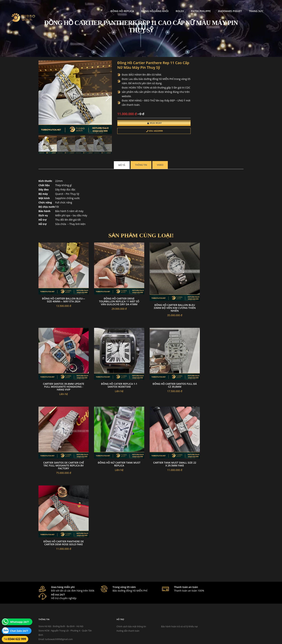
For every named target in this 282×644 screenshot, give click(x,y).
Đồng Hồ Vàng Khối (125, 6)
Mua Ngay (146, 124)
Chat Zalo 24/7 (19, 631)
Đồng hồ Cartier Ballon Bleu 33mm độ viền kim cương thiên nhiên (167, 298)
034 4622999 (146, 131)
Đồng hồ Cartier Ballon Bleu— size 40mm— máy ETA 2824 (62, 291)
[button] (102, 95)
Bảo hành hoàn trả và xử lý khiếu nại (168, 599)
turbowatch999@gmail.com (59, 612)
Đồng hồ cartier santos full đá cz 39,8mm (62, 442)
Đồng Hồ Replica (93, 6)
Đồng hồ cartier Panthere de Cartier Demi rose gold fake (62, 518)
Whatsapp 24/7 (19, 622)
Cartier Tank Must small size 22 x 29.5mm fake (220, 442)
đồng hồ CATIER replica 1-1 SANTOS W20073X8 (220, 367)
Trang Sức (227, 6)
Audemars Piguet (200, 6)
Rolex (150, 6)
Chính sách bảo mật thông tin (123, 599)
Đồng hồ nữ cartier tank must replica (167, 442)
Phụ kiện (247, 6)
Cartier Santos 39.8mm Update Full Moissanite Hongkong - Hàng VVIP (220, 292)
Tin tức (265, 6)
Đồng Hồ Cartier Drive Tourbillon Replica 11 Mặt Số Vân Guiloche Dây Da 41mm (115, 292)
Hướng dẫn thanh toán (120, 603)
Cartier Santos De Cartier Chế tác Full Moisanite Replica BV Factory (115, 444)
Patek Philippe (171, 6)
